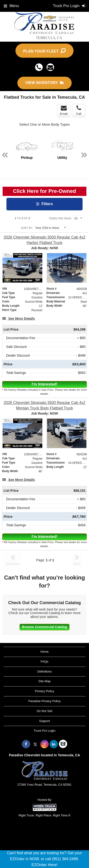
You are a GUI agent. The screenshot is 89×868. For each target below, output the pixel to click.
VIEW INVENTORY (44, 83)
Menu (11, 6)
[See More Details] (19, 319)
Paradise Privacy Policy (45, 701)
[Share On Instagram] (44, 744)
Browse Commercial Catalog (45, 627)
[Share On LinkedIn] (54, 744)
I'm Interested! (44, 384)
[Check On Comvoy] (63, 744)
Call (79, 110)
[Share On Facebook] (26, 744)
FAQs (44, 662)
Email (64, 110)
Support (45, 721)
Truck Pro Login (44, 731)
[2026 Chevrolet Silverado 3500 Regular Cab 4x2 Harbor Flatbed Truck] (44, 240)
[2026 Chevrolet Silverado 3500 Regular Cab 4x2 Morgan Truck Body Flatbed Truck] (44, 405)
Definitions (44, 671)
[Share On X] (35, 744)
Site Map (44, 681)
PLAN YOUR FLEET (45, 50)
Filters (44, 204)
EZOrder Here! (44, 865)
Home (44, 652)
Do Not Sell (45, 711)
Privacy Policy (44, 691)
